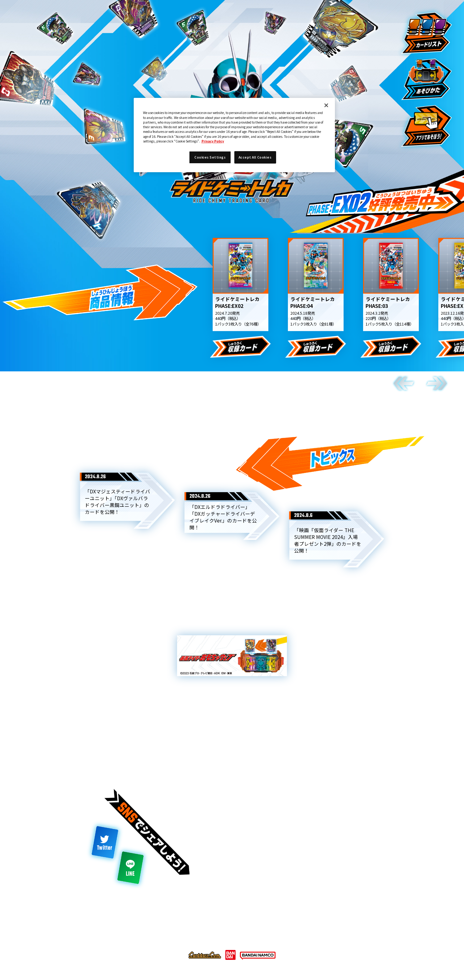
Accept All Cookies (255, 157)
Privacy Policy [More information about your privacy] (213, 141)
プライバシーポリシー (212, 926)
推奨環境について (157, 926)
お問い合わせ (319, 926)
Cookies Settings (269, 926)
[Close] (326, 105)
